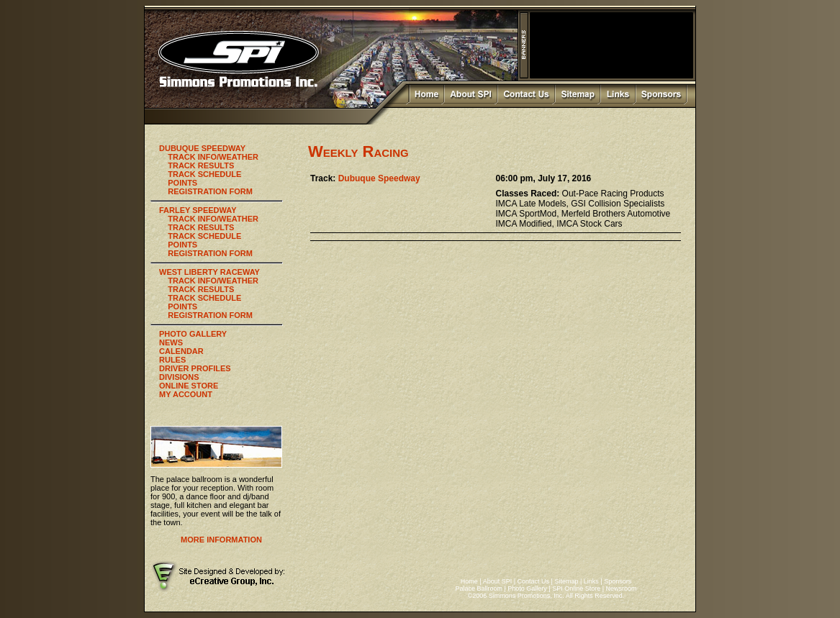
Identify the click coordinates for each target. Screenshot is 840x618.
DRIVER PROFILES (195, 368)
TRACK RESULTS (201, 165)
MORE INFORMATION (221, 540)
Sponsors (618, 581)
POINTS (182, 183)
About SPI (498, 581)
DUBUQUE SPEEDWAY (202, 148)
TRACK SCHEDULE (204, 174)
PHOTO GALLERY (193, 334)
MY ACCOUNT (186, 394)
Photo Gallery (527, 589)
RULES (172, 360)
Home (469, 581)
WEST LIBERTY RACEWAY (209, 272)
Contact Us (534, 581)
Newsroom (622, 589)
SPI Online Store (576, 589)
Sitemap (566, 581)
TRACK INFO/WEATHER (213, 157)
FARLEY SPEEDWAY (198, 210)
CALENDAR (181, 351)
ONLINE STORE (189, 386)
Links (591, 581)
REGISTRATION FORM (210, 191)
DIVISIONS (179, 377)
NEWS (171, 342)
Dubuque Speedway (379, 178)
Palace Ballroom (479, 589)
